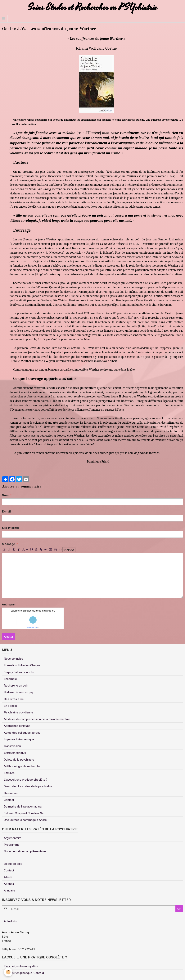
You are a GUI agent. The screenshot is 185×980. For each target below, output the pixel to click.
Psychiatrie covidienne (18, 712)
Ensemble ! (11, 679)
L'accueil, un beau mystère (21, 966)
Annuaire (9, 891)
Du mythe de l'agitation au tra (23, 807)
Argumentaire (13, 838)
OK (179, 909)
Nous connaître (14, 659)
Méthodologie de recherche (22, 766)
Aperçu (69, 550)
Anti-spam (9, 604)
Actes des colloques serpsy (22, 733)
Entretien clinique (15, 753)
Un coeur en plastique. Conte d (24, 973)
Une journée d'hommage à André (25, 820)
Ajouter (9, 637)
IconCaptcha (32, 627)
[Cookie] (8, 972)
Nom (5, 495)
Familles (9, 773)
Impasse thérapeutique (19, 739)
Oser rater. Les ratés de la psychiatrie (28, 786)
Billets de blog (13, 864)
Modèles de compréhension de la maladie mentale (37, 719)
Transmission (12, 746)
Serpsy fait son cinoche (19, 672)
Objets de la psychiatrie (19, 760)
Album (8, 877)
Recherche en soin (16, 686)
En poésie (10, 706)
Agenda (9, 884)
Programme (12, 845)
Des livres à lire (14, 699)
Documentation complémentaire (25, 851)
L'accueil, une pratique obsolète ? (26, 780)
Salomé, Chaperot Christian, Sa (24, 813)
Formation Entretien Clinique (22, 665)
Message (8, 544)
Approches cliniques (17, 726)
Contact (9, 800)
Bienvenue (11, 793)
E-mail (6, 512)
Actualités (10, 921)
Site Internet (10, 528)
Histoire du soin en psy (19, 692)
